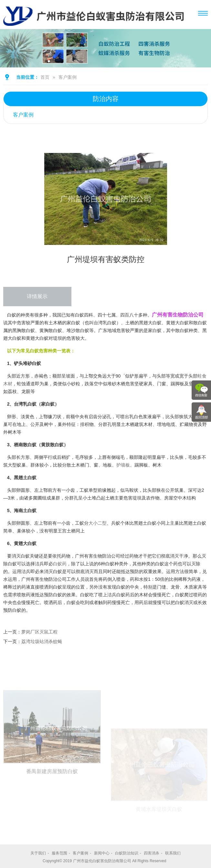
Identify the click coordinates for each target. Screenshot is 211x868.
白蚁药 (60, 564)
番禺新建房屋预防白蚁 (52, 818)
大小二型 (98, 523)
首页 (45, 77)
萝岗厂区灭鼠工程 (39, 632)
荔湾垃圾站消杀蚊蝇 (42, 641)
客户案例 (68, 77)
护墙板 (123, 465)
